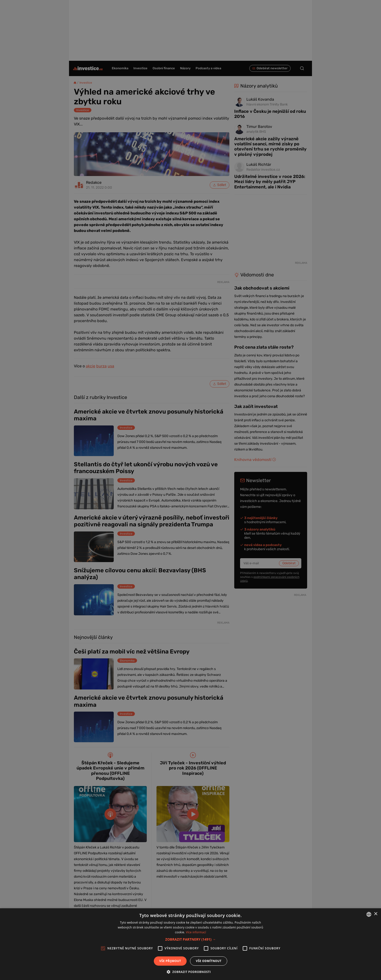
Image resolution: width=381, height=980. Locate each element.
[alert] (190, 490)
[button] (190, 939)
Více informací (196, 932)
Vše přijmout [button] (170, 961)
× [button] (376, 914)
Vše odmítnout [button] (209, 961)
